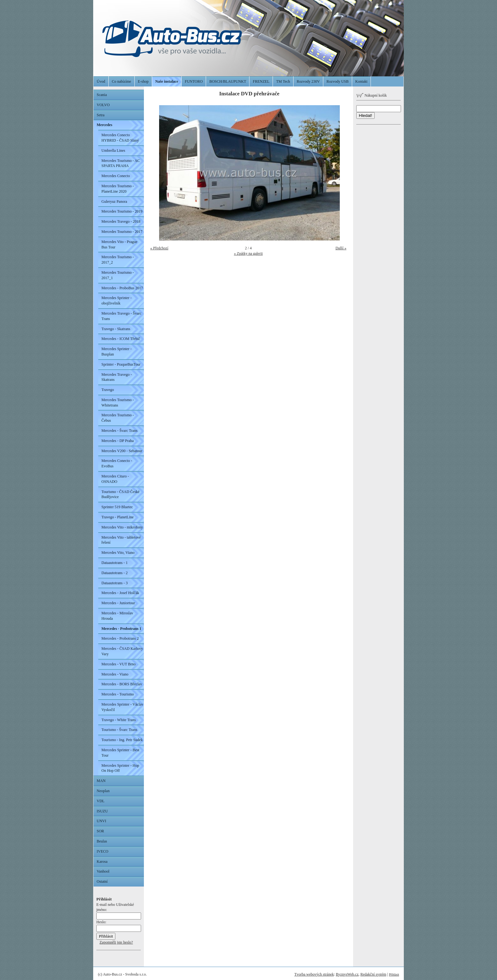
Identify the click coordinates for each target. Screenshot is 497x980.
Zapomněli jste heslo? (116, 942)
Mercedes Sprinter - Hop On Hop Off (120, 768)
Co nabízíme (122, 81)
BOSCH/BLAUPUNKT (228, 81)
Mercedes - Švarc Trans (119, 431)
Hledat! (365, 115)
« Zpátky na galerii (248, 253)
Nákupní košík (371, 95)
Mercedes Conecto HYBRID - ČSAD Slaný (120, 138)
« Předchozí (159, 248)
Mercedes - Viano (115, 674)
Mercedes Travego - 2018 (121, 221)
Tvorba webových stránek (314, 974)
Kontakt (361, 81)
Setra (101, 115)
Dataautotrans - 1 (115, 563)
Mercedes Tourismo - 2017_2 (118, 260)
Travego (108, 390)
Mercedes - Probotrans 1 (121, 629)
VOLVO (103, 105)
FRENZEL (261, 81)
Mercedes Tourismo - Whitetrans (118, 403)
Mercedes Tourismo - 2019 (122, 211)
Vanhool (103, 871)
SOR (100, 831)
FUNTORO (194, 81)
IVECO (103, 851)
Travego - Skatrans (116, 329)
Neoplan (103, 791)
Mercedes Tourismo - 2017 (122, 232)
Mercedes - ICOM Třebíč (121, 339)
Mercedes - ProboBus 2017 (122, 288)
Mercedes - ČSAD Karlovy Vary (122, 651)
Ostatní (102, 881)
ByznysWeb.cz (347, 974)
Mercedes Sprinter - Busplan (116, 352)
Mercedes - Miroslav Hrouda (117, 616)
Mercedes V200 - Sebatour (122, 451)
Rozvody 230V (308, 81)
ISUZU (102, 811)
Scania (102, 95)
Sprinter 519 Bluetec (117, 507)
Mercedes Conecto (116, 176)
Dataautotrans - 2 (115, 573)
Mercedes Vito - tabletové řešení (121, 540)
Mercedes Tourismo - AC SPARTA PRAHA (121, 163)
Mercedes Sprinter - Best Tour (120, 753)
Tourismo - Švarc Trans (119, 730)
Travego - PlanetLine (118, 517)
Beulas (102, 841)
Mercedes (104, 125)
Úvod (101, 81)
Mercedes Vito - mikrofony (122, 527)
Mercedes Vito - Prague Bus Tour (119, 244)
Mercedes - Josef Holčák (120, 593)
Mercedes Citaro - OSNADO (115, 479)
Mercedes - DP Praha (118, 441)
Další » (341, 248)
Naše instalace (167, 81)
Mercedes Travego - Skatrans (117, 377)
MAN (101, 781)
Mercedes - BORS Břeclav (122, 684)
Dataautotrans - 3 (115, 583)
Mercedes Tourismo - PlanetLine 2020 (118, 189)
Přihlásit (394, 974)
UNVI (101, 821)
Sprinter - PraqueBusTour (121, 364)
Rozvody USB (338, 81)
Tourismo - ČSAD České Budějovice (120, 494)
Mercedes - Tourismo (118, 694)
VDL (101, 801)
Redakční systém (373, 974)
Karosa (102, 862)
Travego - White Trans (119, 720)
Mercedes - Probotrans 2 (120, 638)
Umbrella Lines (113, 151)
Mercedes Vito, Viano (118, 553)
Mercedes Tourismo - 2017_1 (118, 275)
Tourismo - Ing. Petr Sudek (122, 740)
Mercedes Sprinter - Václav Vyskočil (122, 707)
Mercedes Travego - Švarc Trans (121, 316)
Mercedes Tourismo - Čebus (118, 418)
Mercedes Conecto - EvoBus (117, 463)
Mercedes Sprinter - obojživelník (116, 301)
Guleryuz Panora (114, 202)
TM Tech (283, 81)
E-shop (143, 81)
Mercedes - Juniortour (118, 603)
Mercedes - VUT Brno (119, 664)
